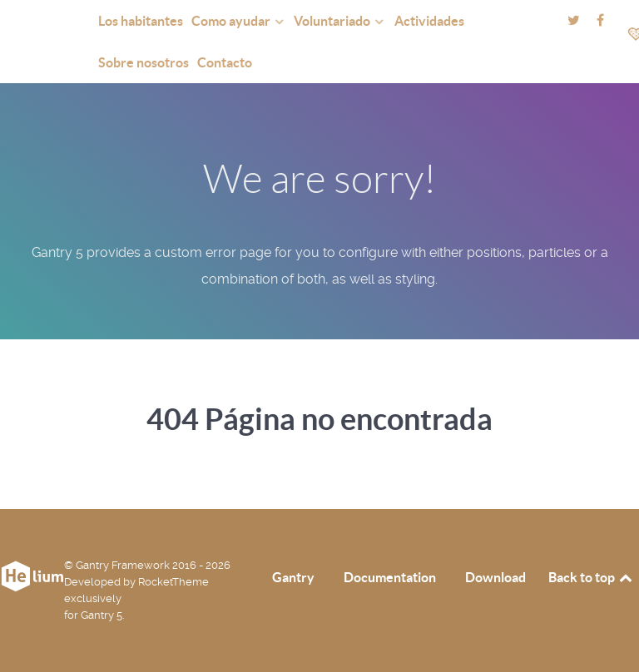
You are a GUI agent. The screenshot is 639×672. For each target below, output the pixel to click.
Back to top (592, 577)
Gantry (293, 577)
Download (495, 577)
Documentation (390, 577)
